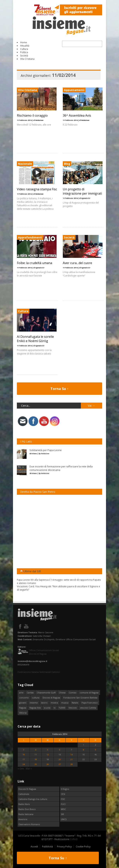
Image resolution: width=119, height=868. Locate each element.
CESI (63, 794)
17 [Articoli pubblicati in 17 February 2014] (24, 759)
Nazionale (25, 164)
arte (21, 693)
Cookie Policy (83, 847)
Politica (24, 52)
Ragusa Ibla (35, 708)
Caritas (30, 693)
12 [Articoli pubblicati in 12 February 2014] (48, 755)
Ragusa (23, 708)
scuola (47, 708)
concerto (24, 698)
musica (65, 703)
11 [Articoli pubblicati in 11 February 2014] (36, 755)
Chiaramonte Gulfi (46, 693)
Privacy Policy (64, 847)
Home (24, 42)
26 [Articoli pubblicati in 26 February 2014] (48, 764)
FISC (63, 799)
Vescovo (73, 708)
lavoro (44, 703)
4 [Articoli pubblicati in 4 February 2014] (36, 750)
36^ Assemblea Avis (76, 115)
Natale (75, 703)
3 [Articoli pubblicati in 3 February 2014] (24, 750)
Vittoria (23, 713)
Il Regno (65, 789)
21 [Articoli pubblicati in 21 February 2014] (72, 759)
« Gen (21, 769)
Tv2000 (62, 708)
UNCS (64, 819)
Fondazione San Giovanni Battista (80, 698)
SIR (62, 814)
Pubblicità (47, 847)
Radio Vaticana (26, 814)
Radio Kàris (24, 804)
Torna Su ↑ (59, 389)
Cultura (24, 49)
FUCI (63, 804)
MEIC (63, 809)
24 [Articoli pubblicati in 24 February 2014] (24, 764)
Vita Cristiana (27, 59)
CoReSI (74, 839)
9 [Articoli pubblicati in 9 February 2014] (96, 750)
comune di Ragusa (89, 693)
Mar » (29, 769)
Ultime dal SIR (32, 571)
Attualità (25, 46)
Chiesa (62, 693)
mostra (54, 703)
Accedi (34, 847)
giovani (23, 703)
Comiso (73, 693)
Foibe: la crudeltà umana (34, 263)
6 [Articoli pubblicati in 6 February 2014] (60, 750)
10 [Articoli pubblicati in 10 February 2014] (24, 755)
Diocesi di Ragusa (51, 698)
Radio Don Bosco (27, 809)
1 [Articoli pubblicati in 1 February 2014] (84, 745)
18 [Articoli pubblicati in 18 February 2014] (36, 759)
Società (24, 56)
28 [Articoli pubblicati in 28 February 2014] (72, 764)
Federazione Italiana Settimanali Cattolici (39, 672)
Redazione (45, 453)
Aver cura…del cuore (77, 263)
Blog (66, 164)
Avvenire (23, 819)
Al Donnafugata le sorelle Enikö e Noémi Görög (35, 339)
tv (55, 708)
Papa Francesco (90, 703)
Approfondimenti (30, 237)
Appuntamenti (73, 90)
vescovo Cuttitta (88, 708)
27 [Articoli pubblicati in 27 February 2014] (60, 764)
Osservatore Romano (29, 824)
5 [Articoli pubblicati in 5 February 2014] (48, 750)
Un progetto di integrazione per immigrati (82, 191)
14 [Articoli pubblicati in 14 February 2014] (72, 755)
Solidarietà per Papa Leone (46, 450)
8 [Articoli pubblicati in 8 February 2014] (84, 750)
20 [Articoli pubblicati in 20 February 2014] (60, 759)
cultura (36, 698)
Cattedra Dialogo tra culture (33, 799)
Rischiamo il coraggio (32, 115)
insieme (34, 703)
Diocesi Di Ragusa (27, 789)
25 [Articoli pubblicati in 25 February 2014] (36, 764)
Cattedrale (24, 794)
